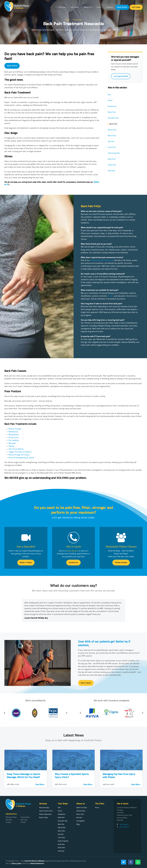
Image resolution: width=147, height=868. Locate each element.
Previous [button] (5, 713)
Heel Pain (112, 171)
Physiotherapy (44, 808)
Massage (12, 443)
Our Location (124, 824)
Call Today (136, 7)
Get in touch (74, 547)
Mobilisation (13, 432)
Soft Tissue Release (16, 449)
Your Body (75, 7)
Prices (97, 808)
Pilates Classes (121, 563)
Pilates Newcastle (45, 814)
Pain (109, 95)
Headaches (112, 106)
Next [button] (66, 713)
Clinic (100, 7)
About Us (89, 7)
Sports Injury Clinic (46, 811)
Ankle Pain (112, 165)
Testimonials (81, 811)
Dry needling (14, 440)
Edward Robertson (37, 863)
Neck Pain (112, 112)
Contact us (73, 563)
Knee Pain (112, 159)
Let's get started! (121, 76)
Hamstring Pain (114, 153)
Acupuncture (14, 437)
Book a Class (44, 818)
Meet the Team (82, 808)
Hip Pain (111, 141)
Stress (110, 101)
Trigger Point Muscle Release (20, 452)
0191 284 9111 (73, 551)
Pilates (110, 296)
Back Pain (113, 124)
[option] (74, 610)
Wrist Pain (112, 136)
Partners (79, 818)
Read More (40, 784)
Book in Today (26, 563)
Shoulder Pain (113, 118)
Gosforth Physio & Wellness (35, 861)
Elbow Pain (112, 130)
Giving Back (80, 821)
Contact (110, 7)
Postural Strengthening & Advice (21, 458)
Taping (11, 446)
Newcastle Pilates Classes (121, 547)
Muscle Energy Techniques (19, 455)
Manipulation (14, 435)
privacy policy (16, 863)
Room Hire (80, 814)
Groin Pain (112, 147)
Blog (78, 824)
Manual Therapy (15, 429)
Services (63, 7)
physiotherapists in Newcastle (102, 260)
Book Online (122, 7)
